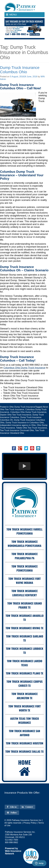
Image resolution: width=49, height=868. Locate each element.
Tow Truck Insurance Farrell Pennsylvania (24, 531)
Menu (14, 15)
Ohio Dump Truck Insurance (22, 407)
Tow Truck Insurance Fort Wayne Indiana (24, 581)
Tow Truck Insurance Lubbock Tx (25, 651)
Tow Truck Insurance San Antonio (24, 733)
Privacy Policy (30, 823)
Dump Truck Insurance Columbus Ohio (20, 70)
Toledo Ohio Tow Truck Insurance (31, 428)
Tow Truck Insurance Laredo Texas (25, 663)
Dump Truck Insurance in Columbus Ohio (25, 423)
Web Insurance (13, 851)
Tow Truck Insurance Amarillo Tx (25, 618)
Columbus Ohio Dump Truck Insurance (28, 412)
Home (24, 768)
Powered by (11, 848)
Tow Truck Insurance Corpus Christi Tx (25, 683)
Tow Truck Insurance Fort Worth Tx (24, 708)
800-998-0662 (25, 150)
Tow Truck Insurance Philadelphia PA (25, 556)
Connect (27, 807)
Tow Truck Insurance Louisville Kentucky (25, 593)
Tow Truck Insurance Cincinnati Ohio (17, 430)
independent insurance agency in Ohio (18, 425)
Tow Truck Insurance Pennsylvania (25, 568)
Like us (12, 807)
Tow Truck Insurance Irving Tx (24, 628)
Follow (12, 813)
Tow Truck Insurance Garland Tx (25, 638)
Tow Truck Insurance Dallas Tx (24, 751)
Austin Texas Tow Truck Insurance (25, 721)
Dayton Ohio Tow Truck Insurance (16, 415)
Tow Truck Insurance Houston (25, 743)
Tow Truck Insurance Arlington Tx (25, 696)
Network (9, 854)
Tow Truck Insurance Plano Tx (25, 673)
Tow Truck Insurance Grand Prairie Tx (25, 605)
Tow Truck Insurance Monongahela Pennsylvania (24, 544)
